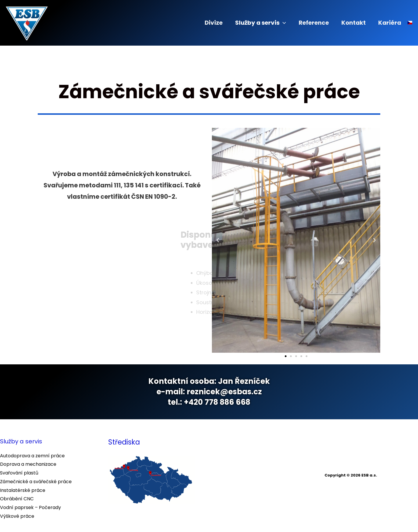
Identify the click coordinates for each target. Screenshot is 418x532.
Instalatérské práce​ (23, 490)
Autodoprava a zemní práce (32, 456)
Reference (309, 23)
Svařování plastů (19, 473)
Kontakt (351, 23)
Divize (205, 23)
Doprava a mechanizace (28, 464)
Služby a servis (254, 23)
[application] (276, 23)
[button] (218, 240)
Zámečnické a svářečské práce (36, 482)
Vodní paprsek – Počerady (30, 507)
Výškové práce (17, 516)
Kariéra (389, 23)
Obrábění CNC (17, 499)
